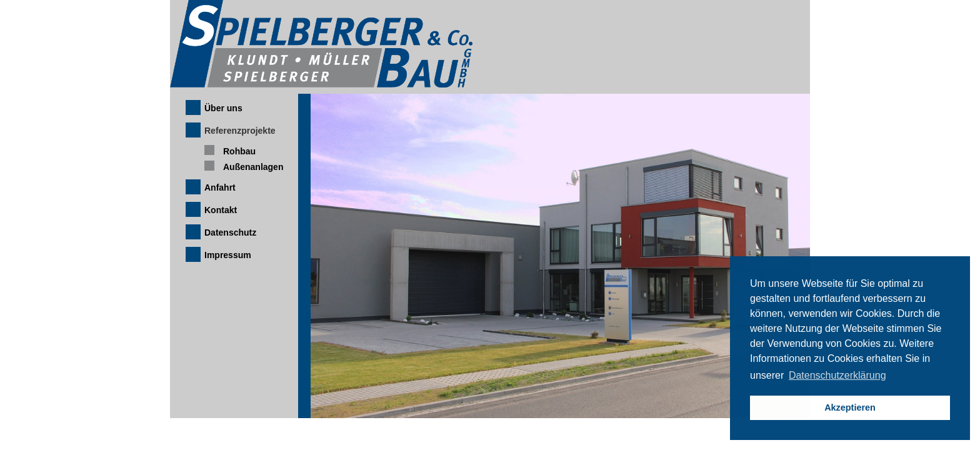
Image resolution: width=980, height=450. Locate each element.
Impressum (228, 255)
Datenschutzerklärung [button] (837, 375)
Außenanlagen (253, 167)
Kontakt (221, 210)
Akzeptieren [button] (850, 407)
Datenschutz (230, 232)
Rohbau (239, 151)
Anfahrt (220, 187)
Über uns (223, 108)
